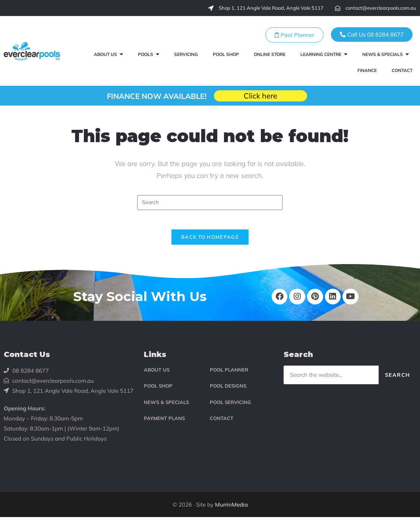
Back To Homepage (210, 240)
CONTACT (222, 424)
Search (397, 381)
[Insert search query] (210, 203)
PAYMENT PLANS (164, 424)
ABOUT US (157, 376)
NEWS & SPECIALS (166, 408)
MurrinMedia (231, 511)
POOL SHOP (158, 392)
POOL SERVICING (230, 408)
